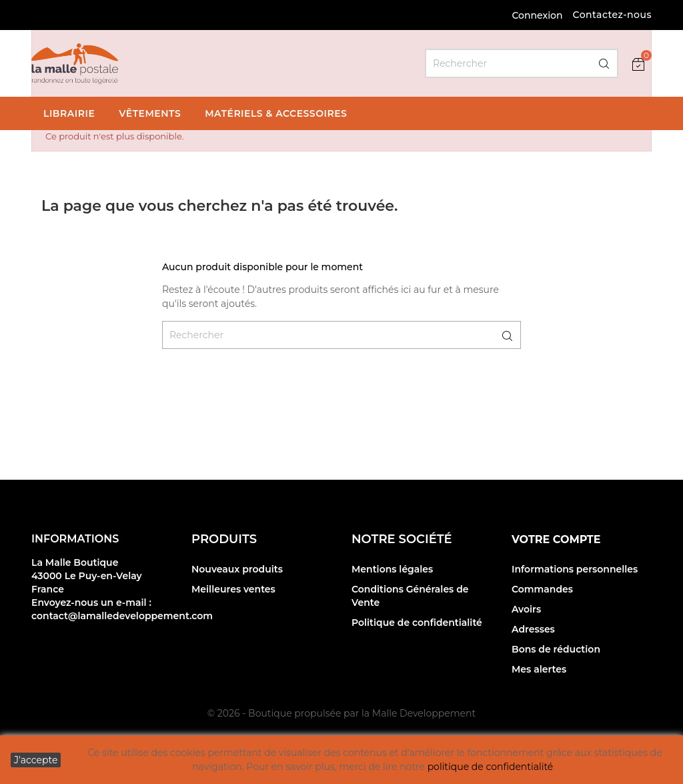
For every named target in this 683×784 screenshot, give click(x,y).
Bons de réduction (556, 649)
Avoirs (526, 609)
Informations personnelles (575, 569)
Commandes (542, 589)
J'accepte (36, 760)
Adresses (533, 629)
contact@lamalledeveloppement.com (122, 616)
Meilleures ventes (233, 589)
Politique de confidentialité (417, 623)
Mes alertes (539, 669)
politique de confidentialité (491, 767)
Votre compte (556, 539)
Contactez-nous (612, 15)
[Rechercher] (522, 63)
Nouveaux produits (237, 569)
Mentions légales (392, 569)
